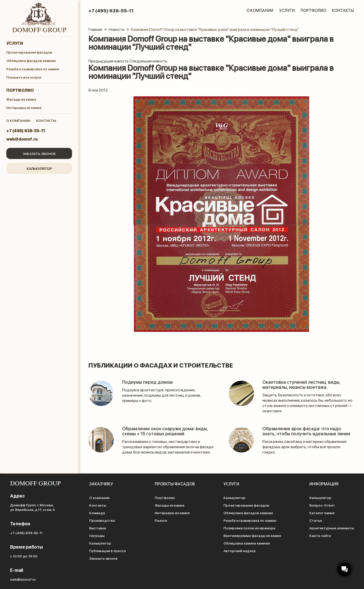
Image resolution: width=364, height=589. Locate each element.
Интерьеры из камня (24, 107)
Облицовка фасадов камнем (31, 60)
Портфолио (20, 90)
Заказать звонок (39, 153)
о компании (18, 120)
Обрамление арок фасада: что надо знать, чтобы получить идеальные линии (306, 431)
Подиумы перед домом (147, 382)
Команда (97, 513)
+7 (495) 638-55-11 (26, 131)
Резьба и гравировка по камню (33, 69)
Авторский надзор (240, 551)
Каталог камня (322, 513)
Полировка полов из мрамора (249, 528)
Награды (97, 535)
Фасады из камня (21, 99)
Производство (102, 520)
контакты (46, 120)
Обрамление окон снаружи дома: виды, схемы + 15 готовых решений (165, 431)
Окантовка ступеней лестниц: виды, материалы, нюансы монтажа (301, 384)
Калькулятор (39, 168)
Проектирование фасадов (29, 52)
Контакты (343, 10)
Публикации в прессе (108, 551)
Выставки (98, 528)
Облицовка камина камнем (247, 543)
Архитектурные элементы (332, 528)
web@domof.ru (22, 139)
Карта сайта (320, 535)
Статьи (316, 520)
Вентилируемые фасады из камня (252, 535)
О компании (260, 10)
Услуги (15, 43)
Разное (161, 520)
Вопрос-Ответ (322, 505)
